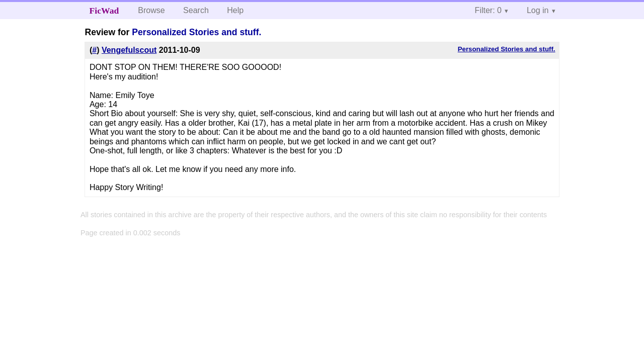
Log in (538, 10)
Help (235, 10)
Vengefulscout (129, 50)
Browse (151, 10)
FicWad (104, 11)
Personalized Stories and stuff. (196, 32)
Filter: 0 (488, 10)
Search (196, 10)
